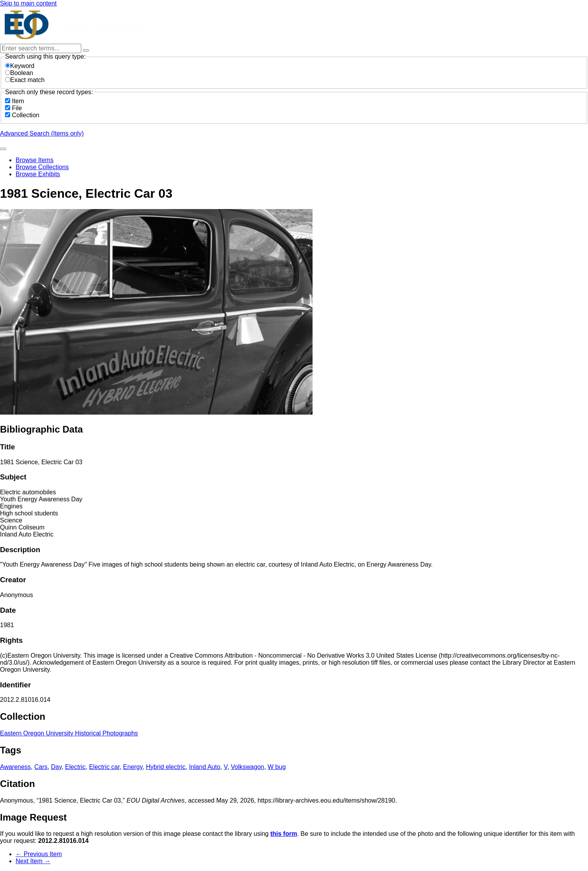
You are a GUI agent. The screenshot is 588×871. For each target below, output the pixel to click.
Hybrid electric (165, 767)
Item (18, 101)
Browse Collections (42, 167)
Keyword (20, 66)
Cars (41, 767)
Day (56, 767)
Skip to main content (28, 3)
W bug (277, 767)
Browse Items (35, 160)
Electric (75, 767)
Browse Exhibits (38, 174)
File (17, 108)
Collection (25, 115)
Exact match (25, 80)
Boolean (19, 73)
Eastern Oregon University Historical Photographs (69, 733)
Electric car (104, 767)
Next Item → (33, 861)
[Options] (86, 50)
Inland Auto (205, 767)
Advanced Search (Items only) (42, 133)
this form (284, 834)
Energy (133, 767)
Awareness (15, 767)
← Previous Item (39, 854)
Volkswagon (248, 767)
